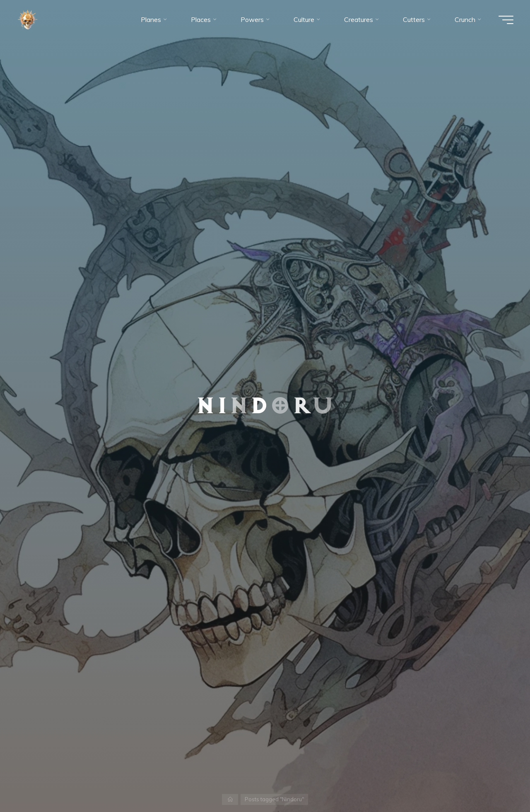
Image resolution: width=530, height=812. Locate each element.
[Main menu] (506, 20)
